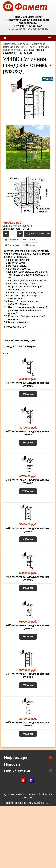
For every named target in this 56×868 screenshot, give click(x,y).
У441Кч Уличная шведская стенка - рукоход (28, 675)
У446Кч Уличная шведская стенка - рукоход (28, 578)
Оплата (29, 245)
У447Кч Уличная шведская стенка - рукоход (28, 530)
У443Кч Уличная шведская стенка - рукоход (28, 433)
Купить (28, 394)
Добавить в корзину (38, 234)
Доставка (12, 245)
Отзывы (30, 240)
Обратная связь (38, 29)
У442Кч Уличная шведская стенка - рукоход (28, 481)
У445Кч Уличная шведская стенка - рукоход (28, 627)
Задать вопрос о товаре (16, 226)
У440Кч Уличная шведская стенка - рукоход (28, 724)
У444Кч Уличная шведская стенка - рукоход (28, 384)
